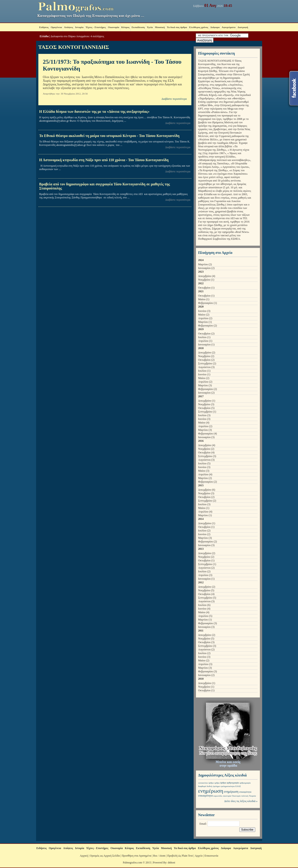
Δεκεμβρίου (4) (207, 276)
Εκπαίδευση (138, 27)
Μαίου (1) (204, 299)
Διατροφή (243, 27)
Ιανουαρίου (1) (206, 345)
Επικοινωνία (211, 856)
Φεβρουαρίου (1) (208, 303)
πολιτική (245, 796)
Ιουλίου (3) (204, 415)
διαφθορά (202, 786)
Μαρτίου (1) (205, 322)
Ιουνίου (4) (204, 609)
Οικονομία (114, 27)
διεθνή (209, 786)
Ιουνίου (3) (204, 311)
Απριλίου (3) (205, 575)
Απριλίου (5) (205, 616)
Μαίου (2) (204, 315)
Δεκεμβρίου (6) (207, 490)
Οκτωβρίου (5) (206, 408)
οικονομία (227, 796)
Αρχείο (199, 856)
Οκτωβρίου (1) (206, 288)
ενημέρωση (211, 791)
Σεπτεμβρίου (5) (207, 598)
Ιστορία (79, 27)
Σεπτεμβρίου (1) (207, 412)
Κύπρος (125, 27)
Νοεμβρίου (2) (206, 356)
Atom (162, 856)
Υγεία (150, 27)
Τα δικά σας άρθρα (177, 27)
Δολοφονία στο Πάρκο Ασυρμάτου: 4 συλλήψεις (77, 36)
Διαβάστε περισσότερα (174, 99)
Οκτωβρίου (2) (206, 334)
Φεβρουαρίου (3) (208, 623)
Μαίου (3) (204, 471)
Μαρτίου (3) (205, 385)
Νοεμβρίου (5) (206, 590)
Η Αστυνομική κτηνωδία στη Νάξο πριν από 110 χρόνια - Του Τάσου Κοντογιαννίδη (104, 160)
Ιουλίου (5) (204, 463)
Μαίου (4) (204, 423)
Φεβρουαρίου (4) (208, 434)
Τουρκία (252, 796)
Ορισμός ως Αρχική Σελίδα (105, 856)
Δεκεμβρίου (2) (207, 352)
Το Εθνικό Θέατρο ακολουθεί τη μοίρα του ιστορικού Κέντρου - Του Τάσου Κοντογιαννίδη (109, 136)
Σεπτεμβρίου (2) (207, 363)
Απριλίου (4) (205, 474)
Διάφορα (215, 27)
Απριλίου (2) (205, 318)
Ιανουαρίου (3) (206, 437)
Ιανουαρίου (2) (206, 268)
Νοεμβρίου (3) (206, 404)
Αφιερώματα (229, 27)
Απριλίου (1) (205, 341)
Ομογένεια (56, 27)
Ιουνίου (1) (204, 374)
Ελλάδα (44, 36)
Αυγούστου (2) (206, 568)
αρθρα (217, 783)
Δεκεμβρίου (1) (207, 401)
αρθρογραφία (233, 783)
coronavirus (203, 783)
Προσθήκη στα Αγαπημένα (136, 856)
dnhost (171, 863)
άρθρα (211, 783)
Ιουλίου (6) (204, 605)
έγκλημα (216, 786)
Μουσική (160, 27)
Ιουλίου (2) (204, 531)
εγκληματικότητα (227, 786)
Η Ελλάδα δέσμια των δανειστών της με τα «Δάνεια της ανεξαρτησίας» (94, 112)
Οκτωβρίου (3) (206, 642)
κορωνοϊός (218, 796)
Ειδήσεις (44, 27)
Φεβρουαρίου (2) (208, 326)
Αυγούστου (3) (206, 367)
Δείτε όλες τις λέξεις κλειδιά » (241, 801)
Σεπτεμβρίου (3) (207, 456)
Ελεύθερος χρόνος (199, 27)
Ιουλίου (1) (204, 337)
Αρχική (84, 856)
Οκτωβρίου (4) (206, 452)
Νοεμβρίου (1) (206, 280)
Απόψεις (69, 27)
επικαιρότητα (245, 792)
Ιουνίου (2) (204, 534)
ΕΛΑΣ (238, 786)
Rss (155, 856)
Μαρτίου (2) (205, 264)
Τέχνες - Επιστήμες (96, 27)
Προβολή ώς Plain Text (180, 856)
